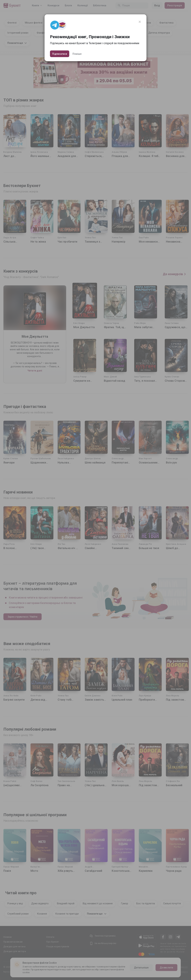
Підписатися (60, 54)
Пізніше (77, 54)
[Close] (140, 22)
